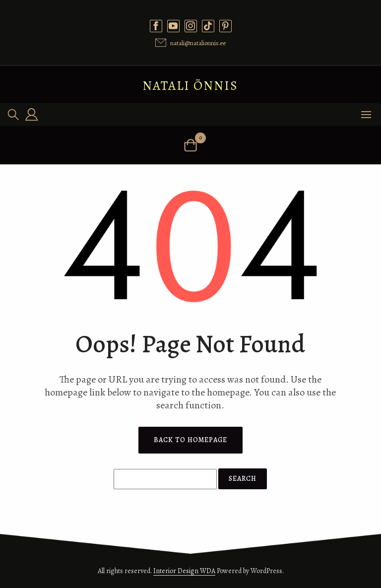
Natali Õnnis (190, 86)
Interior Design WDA (184, 571)
